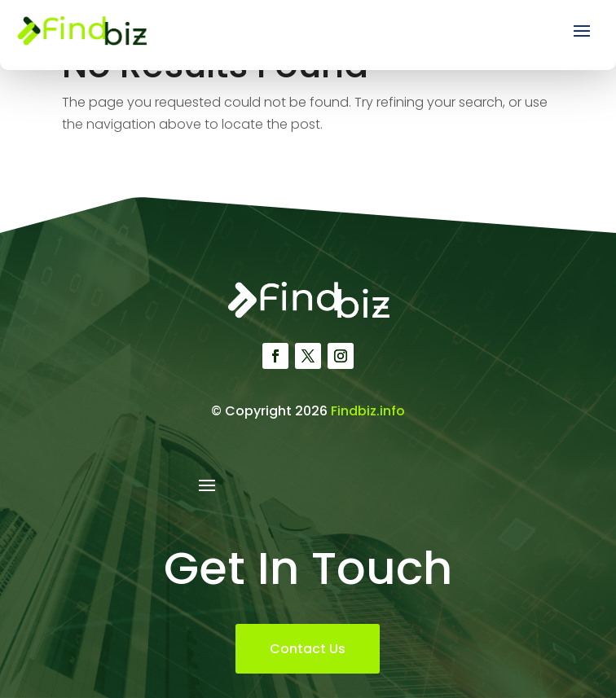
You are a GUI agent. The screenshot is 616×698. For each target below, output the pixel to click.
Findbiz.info (368, 411)
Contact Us (308, 649)
